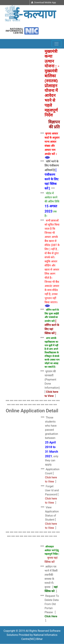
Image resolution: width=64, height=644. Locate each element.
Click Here (51, 616)
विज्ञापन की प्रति (54, 125)
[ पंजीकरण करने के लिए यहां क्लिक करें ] (51, 179)
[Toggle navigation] (56, 44)
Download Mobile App (43, 2)
